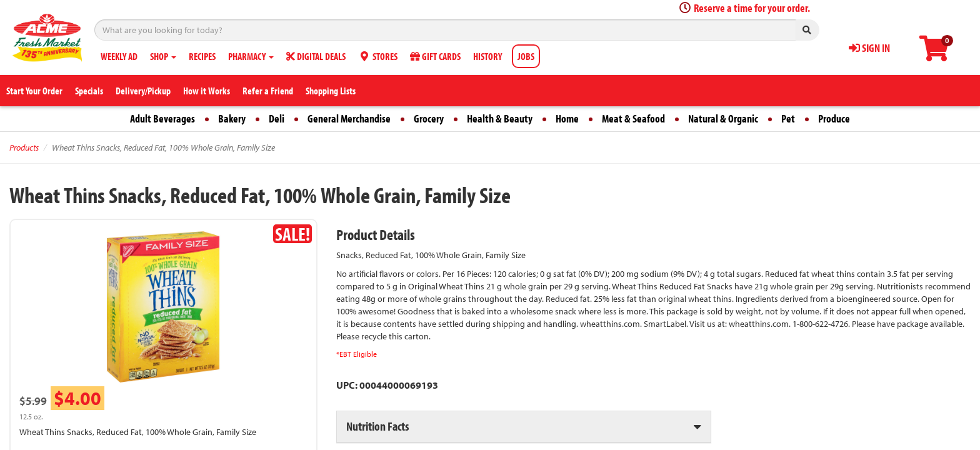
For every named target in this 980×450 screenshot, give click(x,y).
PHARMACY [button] (251, 56)
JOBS (526, 56)
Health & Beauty (500, 118)
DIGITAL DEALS (316, 56)
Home (567, 118)
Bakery (232, 118)
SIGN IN (869, 48)
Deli (277, 118)
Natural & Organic (723, 118)
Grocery (429, 118)
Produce (834, 118)
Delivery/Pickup (143, 91)
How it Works (207, 91)
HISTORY (487, 56)
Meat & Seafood (633, 118)
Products (24, 147)
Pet (788, 118)
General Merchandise (349, 118)
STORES (378, 56)
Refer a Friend (268, 91)
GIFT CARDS (435, 56)
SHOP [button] (163, 56)
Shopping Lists (331, 91)
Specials (89, 91)
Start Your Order (34, 91)
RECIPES (202, 56)
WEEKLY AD (119, 56)
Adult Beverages (162, 118)
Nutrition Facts (377, 426)
